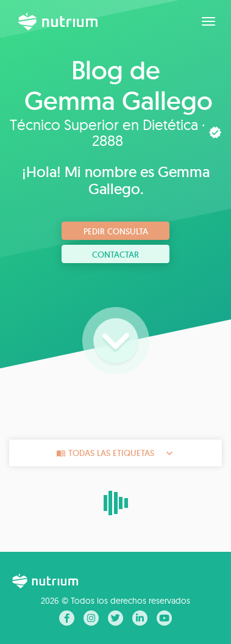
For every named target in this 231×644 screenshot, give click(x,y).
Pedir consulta (116, 231)
